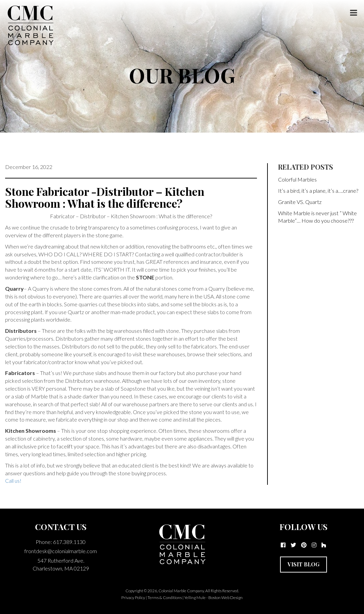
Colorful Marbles (297, 179)
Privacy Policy (133, 598)
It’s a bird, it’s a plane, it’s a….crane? (318, 191)
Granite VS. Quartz (300, 202)
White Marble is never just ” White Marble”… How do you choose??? (317, 217)
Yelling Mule (195, 598)
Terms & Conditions (165, 598)
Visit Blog (304, 564)
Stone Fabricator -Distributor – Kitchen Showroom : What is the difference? (105, 197)
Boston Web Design (226, 598)
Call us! (13, 481)
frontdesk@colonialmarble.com (61, 551)
